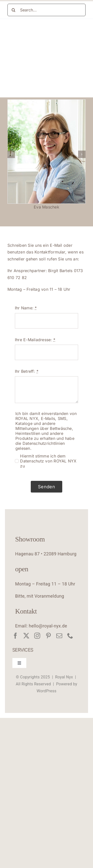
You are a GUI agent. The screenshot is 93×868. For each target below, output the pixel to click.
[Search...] (46, 10)
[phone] (70, 636)
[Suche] (14, 10)
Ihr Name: (26, 308)
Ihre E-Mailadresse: (35, 340)
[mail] (59, 636)
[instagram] (37, 636)
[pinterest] (48, 636)
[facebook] (15, 636)
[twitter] (26, 636)
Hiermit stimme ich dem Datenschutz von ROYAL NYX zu (48, 461)
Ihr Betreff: (27, 371)
